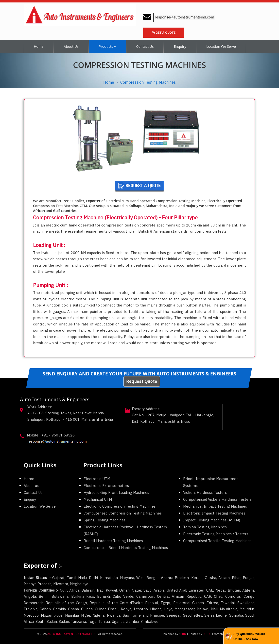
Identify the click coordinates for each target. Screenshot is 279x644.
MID (183, 634)
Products (107, 46)
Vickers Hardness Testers (205, 492)
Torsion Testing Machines (205, 527)
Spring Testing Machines (105, 520)
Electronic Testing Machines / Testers (216, 534)
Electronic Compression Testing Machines (120, 506)
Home (39, 46)
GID (207, 634)
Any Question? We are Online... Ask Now (249, 636)
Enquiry (180, 46)
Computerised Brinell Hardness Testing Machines (126, 548)
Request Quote (142, 381)
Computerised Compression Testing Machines (123, 513)
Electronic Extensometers (106, 486)
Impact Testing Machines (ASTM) (212, 520)
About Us (71, 46)
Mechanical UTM (98, 499)
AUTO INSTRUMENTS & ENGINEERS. (72, 634)
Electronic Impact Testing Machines (214, 513)
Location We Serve (221, 46)
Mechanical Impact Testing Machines (215, 506)
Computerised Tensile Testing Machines (217, 541)
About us (31, 486)
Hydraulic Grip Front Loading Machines (116, 492)
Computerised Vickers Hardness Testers (217, 499)
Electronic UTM (97, 479)
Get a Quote (164, 33)
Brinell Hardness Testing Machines (113, 541)
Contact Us (145, 46)
